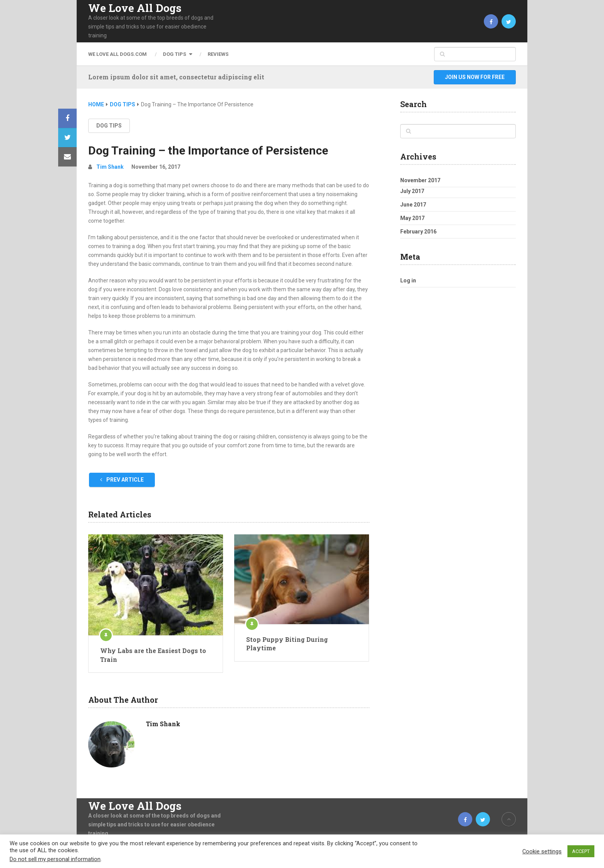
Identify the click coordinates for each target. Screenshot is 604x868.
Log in (408, 280)
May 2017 (412, 218)
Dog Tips (174, 54)
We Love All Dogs (135, 8)
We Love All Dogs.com (117, 54)
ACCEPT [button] (581, 851)
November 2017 (420, 180)
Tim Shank (110, 167)
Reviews (218, 54)
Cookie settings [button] (542, 851)
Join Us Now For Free (475, 77)
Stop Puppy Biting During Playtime (287, 644)
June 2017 (413, 205)
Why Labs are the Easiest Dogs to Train (153, 655)
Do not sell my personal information (55, 859)
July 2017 (412, 191)
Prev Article (122, 480)
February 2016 (418, 232)
